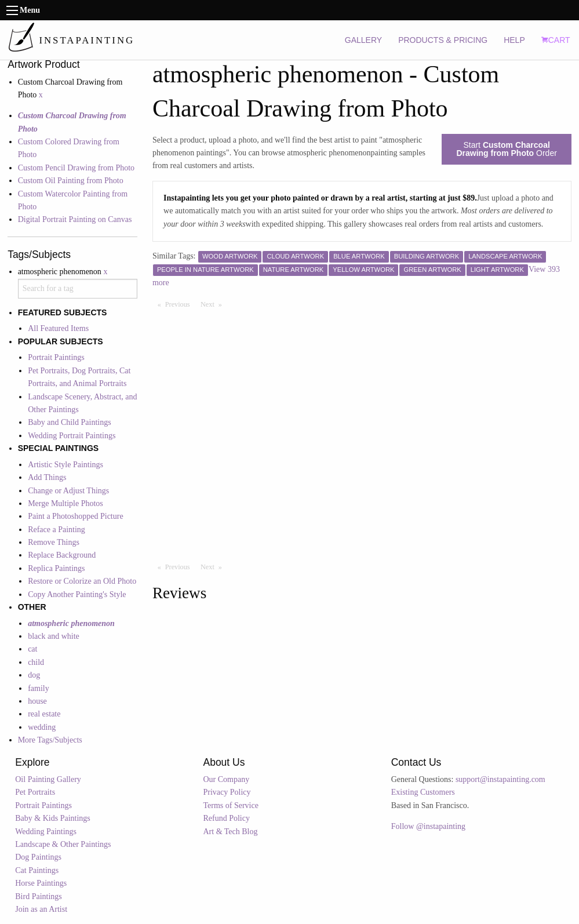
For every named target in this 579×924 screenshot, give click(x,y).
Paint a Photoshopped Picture (76, 516)
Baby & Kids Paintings (53, 818)
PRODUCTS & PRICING (443, 40)
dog (34, 675)
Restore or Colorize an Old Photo (82, 581)
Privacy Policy (227, 792)
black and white (54, 636)
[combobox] (78, 289)
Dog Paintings (38, 857)
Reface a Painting (57, 530)
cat (32, 649)
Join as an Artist (41, 909)
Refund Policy (226, 818)
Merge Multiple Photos (65, 503)
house (37, 701)
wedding (42, 727)
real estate (44, 714)
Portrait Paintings (56, 357)
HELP (514, 40)
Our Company (226, 779)
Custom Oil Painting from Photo (71, 181)
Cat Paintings (37, 870)
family (39, 688)
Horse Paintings (41, 883)
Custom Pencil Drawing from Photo (76, 168)
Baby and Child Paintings (70, 422)
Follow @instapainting (428, 826)
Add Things (47, 477)
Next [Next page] (214, 304)
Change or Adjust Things (68, 491)
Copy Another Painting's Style (77, 594)
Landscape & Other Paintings (63, 844)
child (36, 662)
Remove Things (54, 542)
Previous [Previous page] (180, 304)
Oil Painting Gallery (48, 779)
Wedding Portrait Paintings (72, 436)
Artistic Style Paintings (65, 465)
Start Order (506, 149)
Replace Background (62, 555)
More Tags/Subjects (50, 740)
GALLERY (363, 40)
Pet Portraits (35, 792)
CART (556, 40)
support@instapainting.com (500, 779)
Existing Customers (423, 792)
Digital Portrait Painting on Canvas (75, 219)
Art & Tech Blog (230, 832)
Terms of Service (230, 805)
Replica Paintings (56, 568)
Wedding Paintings (46, 832)
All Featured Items (58, 328)
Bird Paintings (39, 896)
